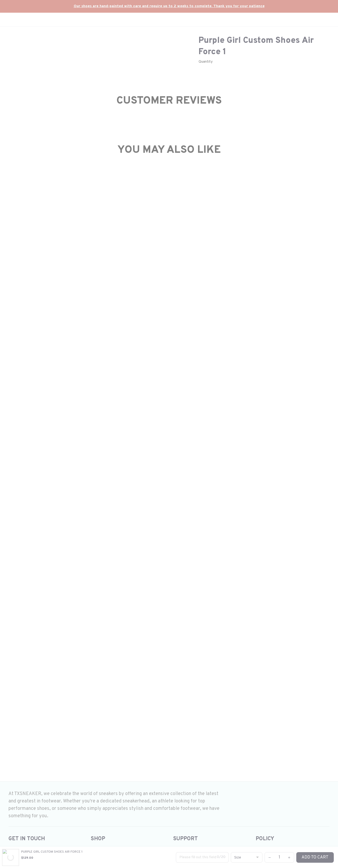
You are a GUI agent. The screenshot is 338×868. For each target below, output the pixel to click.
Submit (284, 718)
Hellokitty (274, 482)
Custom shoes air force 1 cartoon (241, 426)
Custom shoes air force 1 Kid (236, 453)
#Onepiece (209, 482)
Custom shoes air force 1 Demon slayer (246, 440)
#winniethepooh (256, 490)
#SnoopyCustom (223, 490)
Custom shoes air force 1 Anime (240, 446)
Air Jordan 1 (220, 467)
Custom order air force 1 (233, 473)
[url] (169, 6)
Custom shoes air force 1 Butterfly (242, 433)
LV (204, 490)
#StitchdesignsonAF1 (240, 482)
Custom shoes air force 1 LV (236, 460)
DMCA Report (54, 852)
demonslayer (300, 482)
